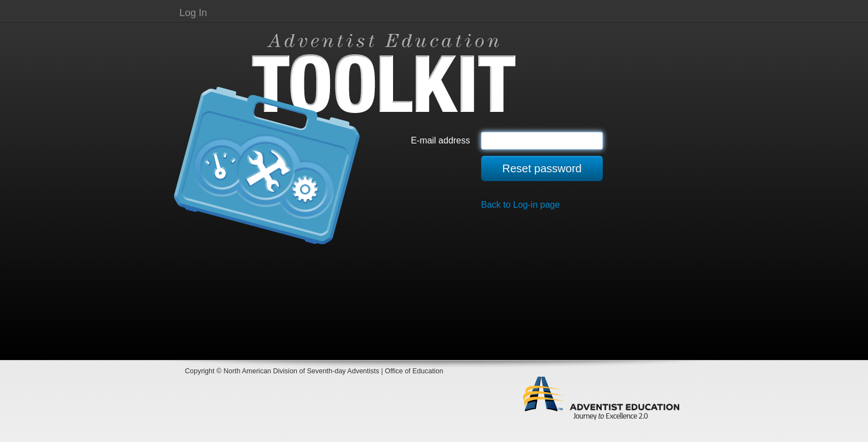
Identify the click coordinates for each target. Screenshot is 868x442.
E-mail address (440, 140)
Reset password (542, 168)
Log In (193, 13)
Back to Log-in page (520, 205)
